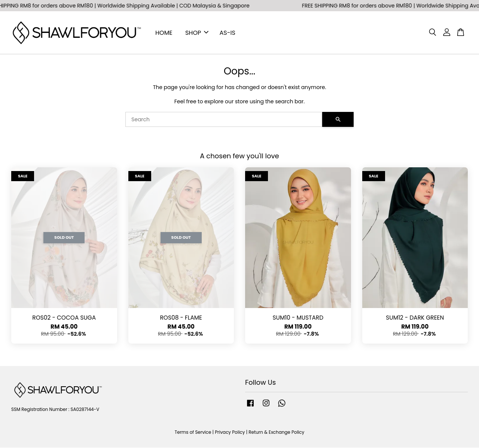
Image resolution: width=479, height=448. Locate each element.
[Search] (224, 120)
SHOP (197, 33)
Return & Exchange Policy (276, 433)
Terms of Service (193, 433)
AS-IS (228, 33)
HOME (164, 33)
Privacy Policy (230, 433)
